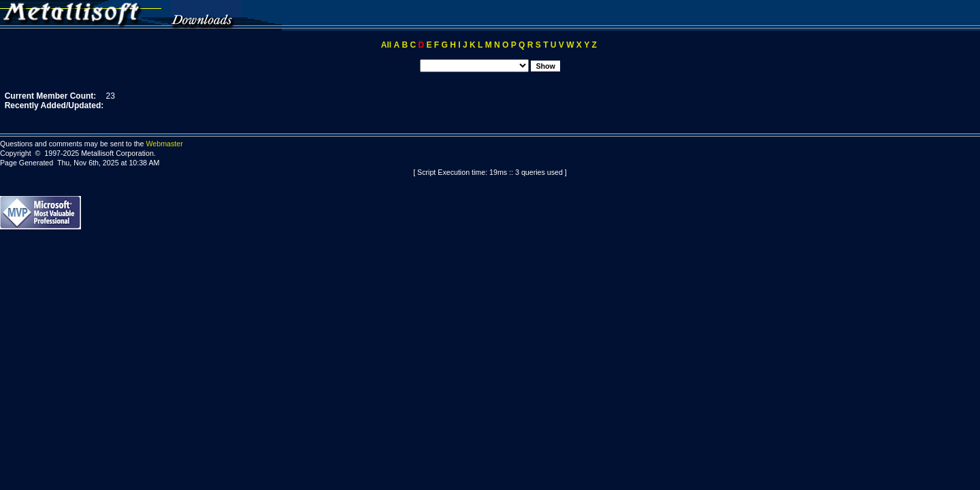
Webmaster (164, 144)
